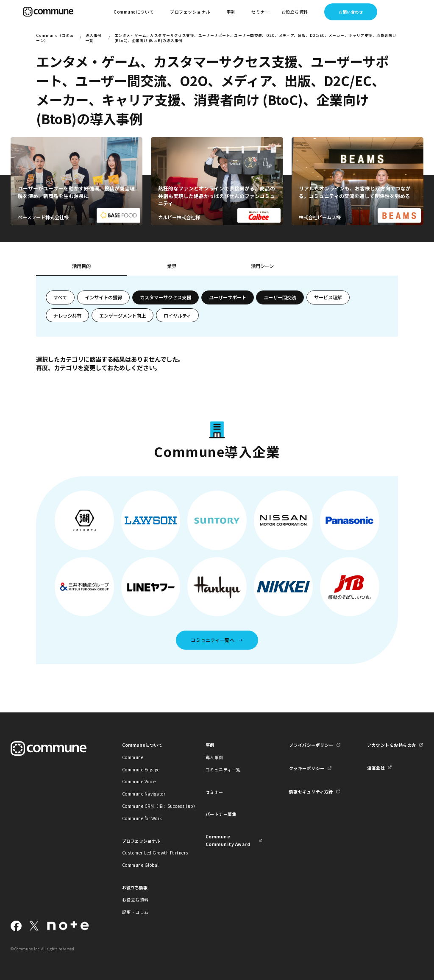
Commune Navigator (144, 794)
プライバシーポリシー (311, 745)
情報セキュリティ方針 (311, 792)
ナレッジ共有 (67, 315)
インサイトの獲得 (103, 297)
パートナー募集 (221, 814)
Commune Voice (139, 781)
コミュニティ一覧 (223, 769)
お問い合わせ (351, 12)
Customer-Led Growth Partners (150, 853)
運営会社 (376, 767)
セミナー (260, 12)
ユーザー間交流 (280, 297)
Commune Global (140, 865)
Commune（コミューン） (55, 38)
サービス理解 (328, 297)
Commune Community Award (228, 840)
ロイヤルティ (177, 315)
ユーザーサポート (228, 297)
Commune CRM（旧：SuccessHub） (150, 806)
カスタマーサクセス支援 (166, 297)
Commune (133, 757)
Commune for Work (142, 818)
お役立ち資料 (135, 900)
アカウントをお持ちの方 (391, 745)
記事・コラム (135, 912)
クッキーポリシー (307, 768)
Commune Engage (141, 769)
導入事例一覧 (94, 38)
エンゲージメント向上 (122, 315)
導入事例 (214, 757)
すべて (60, 297)
